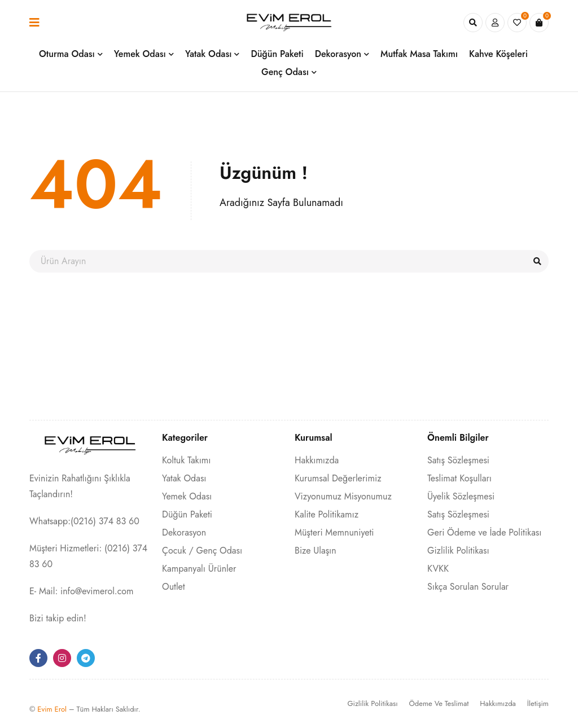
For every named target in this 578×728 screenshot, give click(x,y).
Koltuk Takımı (186, 460)
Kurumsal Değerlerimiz (338, 478)
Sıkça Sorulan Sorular (468, 587)
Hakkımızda (317, 460)
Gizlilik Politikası (458, 551)
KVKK (438, 569)
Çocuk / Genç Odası (202, 551)
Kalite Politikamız (327, 514)
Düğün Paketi (187, 514)
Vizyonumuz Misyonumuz (343, 496)
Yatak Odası (184, 478)
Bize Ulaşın (316, 551)
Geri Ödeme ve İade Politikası (484, 532)
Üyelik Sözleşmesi (461, 496)
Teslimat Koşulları (459, 478)
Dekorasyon (184, 532)
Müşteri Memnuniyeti (334, 532)
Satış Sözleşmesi (458, 460)
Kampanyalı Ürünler (199, 569)
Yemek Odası (187, 496)
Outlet (174, 587)
